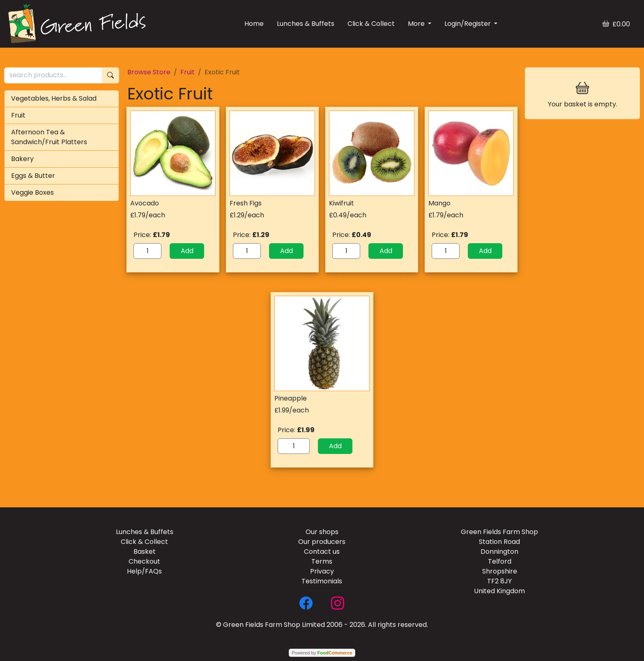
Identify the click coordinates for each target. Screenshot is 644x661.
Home (254, 24)
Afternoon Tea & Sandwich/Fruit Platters (49, 137)
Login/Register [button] (468, 24)
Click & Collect (371, 24)
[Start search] (110, 75)
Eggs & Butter (33, 176)
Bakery (22, 159)
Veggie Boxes (32, 192)
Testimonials (322, 581)
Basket (145, 552)
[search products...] (53, 75)
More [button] (417, 24)
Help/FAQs (144, 571)
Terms (322, 561)
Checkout (144, 561)
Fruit (18, 115)
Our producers (322, 542)
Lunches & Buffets (306, 24)
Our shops (322, 532)
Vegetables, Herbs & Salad (54, 98)
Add (187, 251)
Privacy (322, 571)
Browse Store (149, 72)
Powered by (322, 653)
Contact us (322, 552)
